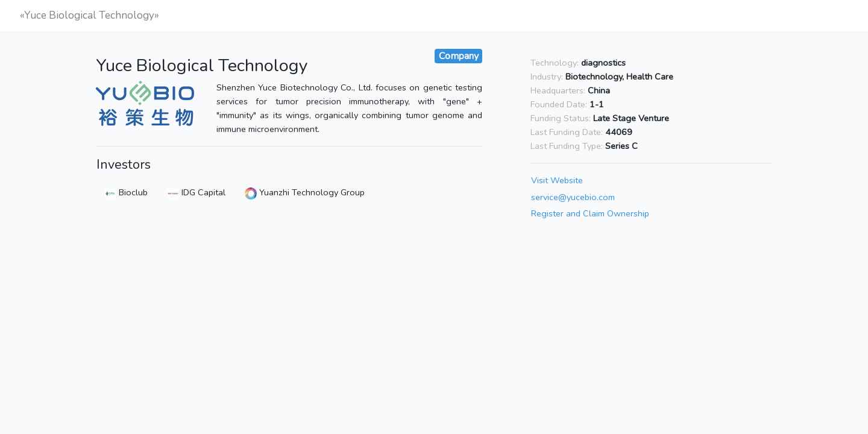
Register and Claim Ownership (590, 214)
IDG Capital (196, 192)
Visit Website (557, 180)
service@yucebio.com (573, 197)
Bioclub (126, 192)
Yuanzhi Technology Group (305, 192)
